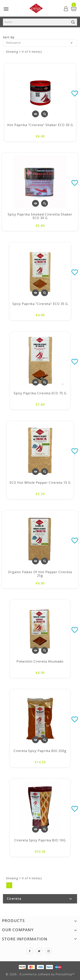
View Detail (35, 114)
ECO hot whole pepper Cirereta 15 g (40, 483)
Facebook (30, 951)
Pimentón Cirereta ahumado (40, 661)
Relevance (40, 43)
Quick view (45, 114)
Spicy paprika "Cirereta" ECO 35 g (40, 304)
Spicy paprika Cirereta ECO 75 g (40, 393)
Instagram (49, 951)
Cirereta (14, 899)
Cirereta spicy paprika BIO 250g (40, 751)
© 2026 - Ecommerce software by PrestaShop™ (40, 974)
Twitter (39, 951)
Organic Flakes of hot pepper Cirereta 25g (40, 574)
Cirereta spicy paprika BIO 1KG (40, 840)
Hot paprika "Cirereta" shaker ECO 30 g (40, 125)
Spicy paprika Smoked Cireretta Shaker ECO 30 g (40, 216)
